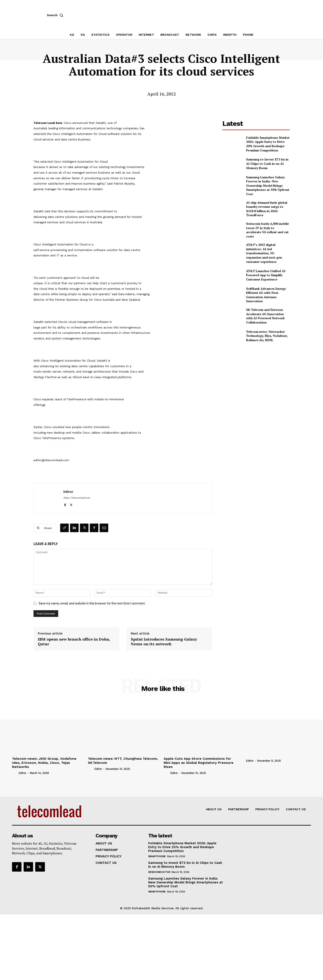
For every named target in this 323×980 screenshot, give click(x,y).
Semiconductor (159, 872)
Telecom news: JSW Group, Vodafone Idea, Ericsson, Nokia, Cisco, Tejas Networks (44, 763)
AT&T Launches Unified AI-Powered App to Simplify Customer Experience (266, 275)
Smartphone (157, 856)
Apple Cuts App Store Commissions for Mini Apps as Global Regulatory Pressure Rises (199, 763)
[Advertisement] (256, 378)
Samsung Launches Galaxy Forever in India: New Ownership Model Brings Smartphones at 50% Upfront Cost (268, 186)
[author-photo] (15, 773)
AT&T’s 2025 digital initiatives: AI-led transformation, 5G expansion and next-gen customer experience (264, 253)
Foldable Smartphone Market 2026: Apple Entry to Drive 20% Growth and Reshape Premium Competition (268, 144)
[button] (56, 15)
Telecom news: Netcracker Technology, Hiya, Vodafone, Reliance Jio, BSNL (267, 336)
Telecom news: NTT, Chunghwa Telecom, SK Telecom (123, 761)
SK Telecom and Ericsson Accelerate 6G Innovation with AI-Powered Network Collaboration (265, 316)
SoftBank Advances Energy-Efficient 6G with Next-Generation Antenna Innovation (267, 295)
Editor (68, 492)
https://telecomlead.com (77, 498)
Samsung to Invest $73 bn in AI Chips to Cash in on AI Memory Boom (267, 163)
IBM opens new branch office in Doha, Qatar (74, 642)
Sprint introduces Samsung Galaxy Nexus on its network (164, 642)
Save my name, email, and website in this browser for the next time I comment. (92, 603)
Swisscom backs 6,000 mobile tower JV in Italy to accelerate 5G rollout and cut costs (267, 230)
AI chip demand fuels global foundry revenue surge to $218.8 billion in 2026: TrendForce (267, 209)
